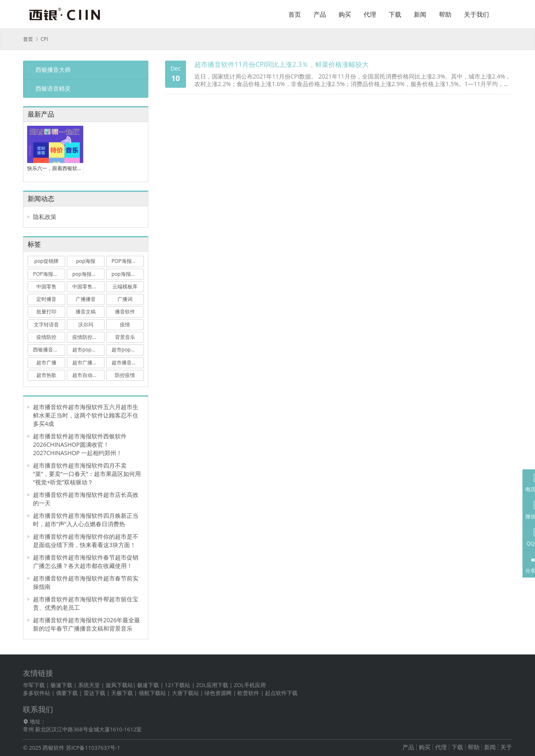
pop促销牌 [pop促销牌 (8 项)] (46, 261)
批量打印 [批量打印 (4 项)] (46, 312)
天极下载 (122, 693)
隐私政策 (45, 217)
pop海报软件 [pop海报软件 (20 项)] (126, 274)
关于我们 (476, 14)
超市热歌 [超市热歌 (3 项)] (46, 375)
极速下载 (61, 685)
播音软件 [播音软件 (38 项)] (125, 312)
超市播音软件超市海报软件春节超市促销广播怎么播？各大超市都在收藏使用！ (86, 561)
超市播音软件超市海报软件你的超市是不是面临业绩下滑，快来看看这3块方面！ (86, 541)
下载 (395, 14)
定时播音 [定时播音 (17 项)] (46, 299)
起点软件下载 (281, 693)
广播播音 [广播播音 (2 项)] (86, 299)
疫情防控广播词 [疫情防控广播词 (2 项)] (88, 337)
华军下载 (34, 685)
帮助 (445, 14)
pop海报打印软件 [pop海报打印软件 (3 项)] (88, 274)
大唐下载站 (185, 693)
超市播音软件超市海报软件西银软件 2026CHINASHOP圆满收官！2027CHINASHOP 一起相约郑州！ (80, 444)
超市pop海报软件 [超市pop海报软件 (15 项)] (128, 350)
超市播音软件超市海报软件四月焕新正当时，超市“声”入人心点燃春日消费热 (86, 520)
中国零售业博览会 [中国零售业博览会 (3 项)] (88, 286)
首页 (295, 14)
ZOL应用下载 (212, 685)
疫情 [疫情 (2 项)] (125, 325)
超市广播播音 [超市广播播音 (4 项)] (87, 363)
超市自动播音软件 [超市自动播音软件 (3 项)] (88, 375)
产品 (320, 14)
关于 (506, 747)
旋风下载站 (119, 685)
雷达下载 (94, 693)
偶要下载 (67, 693)
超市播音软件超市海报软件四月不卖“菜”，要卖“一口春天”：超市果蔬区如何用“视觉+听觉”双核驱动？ (87, 474)
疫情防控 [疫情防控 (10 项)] (46, 337)
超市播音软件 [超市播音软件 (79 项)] (127, 363)
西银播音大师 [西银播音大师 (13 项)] (48, 350)
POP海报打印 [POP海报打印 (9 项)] (48, 274)
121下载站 (177, 685)
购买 (345, 14)
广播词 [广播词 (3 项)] (125, 299)
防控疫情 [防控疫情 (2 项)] (125, 375)
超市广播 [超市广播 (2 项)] (46, 363)
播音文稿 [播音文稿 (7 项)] (86, 312)
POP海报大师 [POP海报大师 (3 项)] (127, 261)
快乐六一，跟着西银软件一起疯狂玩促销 (55, 168)
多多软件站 (37, 693)
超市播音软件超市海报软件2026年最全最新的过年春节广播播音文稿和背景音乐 (87, 624)
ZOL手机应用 (250, 685)
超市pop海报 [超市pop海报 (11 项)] (87, 350)
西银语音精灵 (53, 88)
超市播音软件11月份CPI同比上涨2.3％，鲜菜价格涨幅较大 (282, 65)
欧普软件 (248, 693)
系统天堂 (89, 685)
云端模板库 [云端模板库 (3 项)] (125, 286)
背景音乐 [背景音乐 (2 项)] (125, 337)
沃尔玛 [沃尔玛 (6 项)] (86, 325)
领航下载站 (152, 693)
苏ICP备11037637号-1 (93, 748)
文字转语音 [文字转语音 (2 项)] (46, 325)
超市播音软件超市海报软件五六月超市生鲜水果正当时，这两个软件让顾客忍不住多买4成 (86, 415)
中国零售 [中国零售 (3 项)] (46, 286)
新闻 (420, 14)
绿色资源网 (218, 693)
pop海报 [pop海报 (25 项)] (86, 261)
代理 (370, 14)
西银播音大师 (53, 70)
